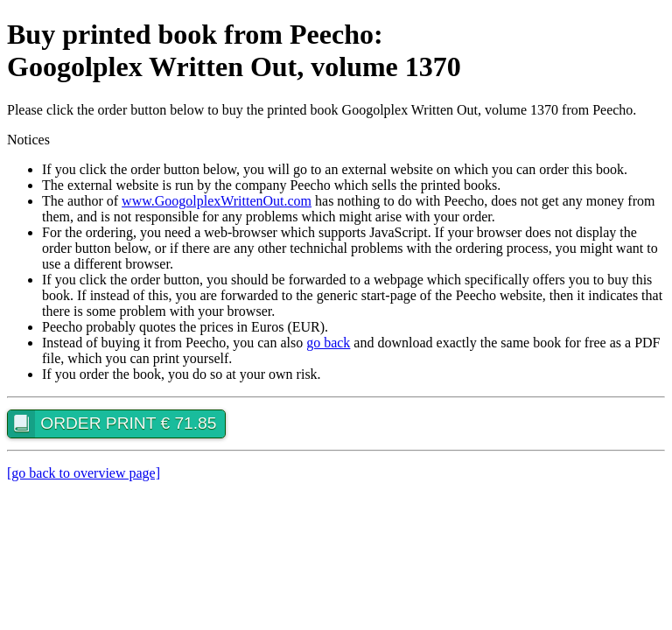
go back (328, 343)
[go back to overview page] (84, 473)
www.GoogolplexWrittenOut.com (217, 201)
